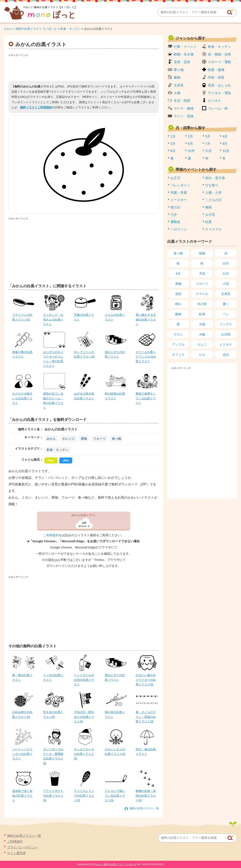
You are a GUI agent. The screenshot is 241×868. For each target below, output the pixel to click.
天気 (202, 274)
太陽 (202, 324)
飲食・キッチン (71, 29)
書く (226, 304)
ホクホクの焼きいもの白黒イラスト (22, 398)
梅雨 (208, 207)
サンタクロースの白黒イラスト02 (84, 754)
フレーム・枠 (218, 108)
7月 (208, 144)
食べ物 (116, 439)
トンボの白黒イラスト (53, 677)
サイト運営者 (16, 853)
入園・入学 (213, 193)
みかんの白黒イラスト (84, 515)
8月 (225, 144)
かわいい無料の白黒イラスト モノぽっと (31, 29)
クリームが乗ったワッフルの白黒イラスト (146, 357)
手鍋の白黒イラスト (84, 317)
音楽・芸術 (182, 62)
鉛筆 (202, 314)
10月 (191, 151)
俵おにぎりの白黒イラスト (115, 354)
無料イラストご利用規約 (36, 107)
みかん (51, 439)
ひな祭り (212, 185)
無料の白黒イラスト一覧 (144, 808)
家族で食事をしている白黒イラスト (146, 398)
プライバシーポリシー (23, 847)
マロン (178, 334)
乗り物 (179, 70)
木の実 (202, 304)
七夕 (174, 215)
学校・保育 (216, 77)
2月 (190, 136)
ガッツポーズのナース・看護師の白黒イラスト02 (53, 756)
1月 (173, 136)
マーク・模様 (184, 108)
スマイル (202, 294)
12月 (226, 151)
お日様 (226, 334)
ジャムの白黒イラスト (115, 317)
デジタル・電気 (219, 93)
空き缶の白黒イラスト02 (53, 714)
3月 (208, 136)
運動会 (175, 222)
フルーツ (99, 439)
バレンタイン (180, 185)
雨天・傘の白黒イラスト (146, 752)
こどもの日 (213, 200)
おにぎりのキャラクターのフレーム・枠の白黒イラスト (53, 359)
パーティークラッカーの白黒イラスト (22, 754)
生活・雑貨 (182, 101)
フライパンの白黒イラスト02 (22, 317)
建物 (177, 77)
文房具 (179, 85)
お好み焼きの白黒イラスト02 (22, 714)
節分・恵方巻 (215, 178)
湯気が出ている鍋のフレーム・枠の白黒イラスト (53, 400)
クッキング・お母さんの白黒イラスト (53, 319)
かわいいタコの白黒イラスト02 (115, 752)
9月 (173, 151)
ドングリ (226, 324)
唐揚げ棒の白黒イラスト (22, 354)
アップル (178, 344)
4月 (225, 136)
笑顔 (178, 294)
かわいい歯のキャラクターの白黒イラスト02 (146, 680)
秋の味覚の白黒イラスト (115, 396)
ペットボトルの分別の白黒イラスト (84, 680)
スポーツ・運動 (219, 62)
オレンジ (68, 439)
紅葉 (208, 222)
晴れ (178, 304)
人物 (177, 93)
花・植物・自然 (219, 54)
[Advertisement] (84, 67)
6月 (190, 144)
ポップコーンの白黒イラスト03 (84, 354)
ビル (202, 355)
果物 (84, 439)
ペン (226, 314)
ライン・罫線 (184, 116)
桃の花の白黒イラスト (115, 714)
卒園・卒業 (179, 193)
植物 (202, 253)
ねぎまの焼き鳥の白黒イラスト (84, 396)
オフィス (178, 355)
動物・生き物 (184, 54)
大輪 (202, 334)
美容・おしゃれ (219, 85)
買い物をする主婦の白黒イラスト (146, 319)
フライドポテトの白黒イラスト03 (53, 796)
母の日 (175, 207)
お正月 (175, 178)
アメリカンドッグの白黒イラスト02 (84, 796)
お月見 (210, 215)
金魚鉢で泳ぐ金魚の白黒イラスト (22, 796)
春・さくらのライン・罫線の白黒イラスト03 (146, 717)
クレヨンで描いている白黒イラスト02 (115, 796)
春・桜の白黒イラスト (22, 677)
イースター (179, 200)
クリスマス (213, 229)
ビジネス (214, 101)
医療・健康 (216, 70)
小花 (226, 284)
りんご (202, 344)
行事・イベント (185, 47)
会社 (226, 355)
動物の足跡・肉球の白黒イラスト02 (146, 796)
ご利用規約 (51, 535)
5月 (173, 144)
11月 (209, 151)
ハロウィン (179, 229)
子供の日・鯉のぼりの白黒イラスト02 (84, 717)
